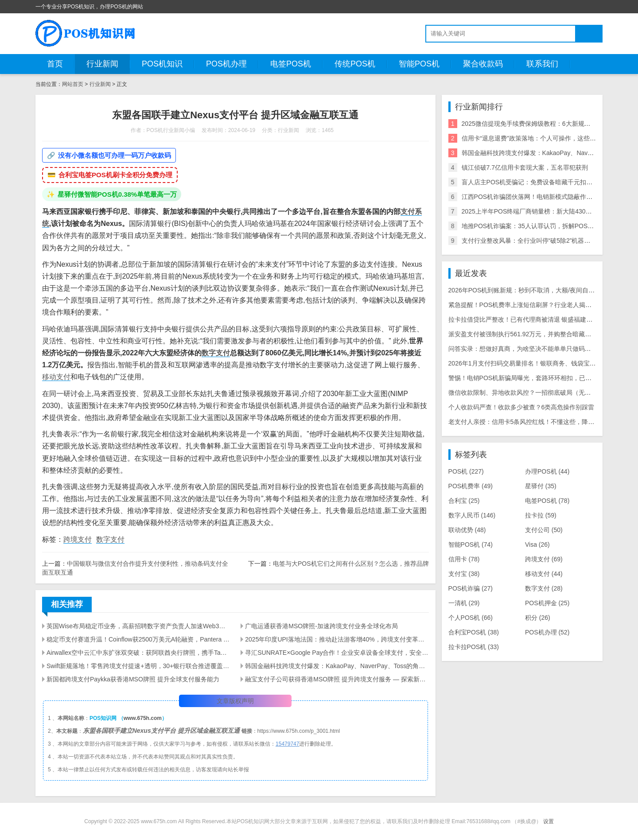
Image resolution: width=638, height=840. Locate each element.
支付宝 (464, 574)
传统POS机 (355, 64)
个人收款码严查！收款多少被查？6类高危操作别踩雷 (521, 407)
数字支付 (216, 353)
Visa (537, 544)
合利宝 (464, 501)
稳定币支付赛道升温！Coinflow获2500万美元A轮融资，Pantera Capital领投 (138, 639)
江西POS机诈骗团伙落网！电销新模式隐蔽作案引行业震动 (543, 197)
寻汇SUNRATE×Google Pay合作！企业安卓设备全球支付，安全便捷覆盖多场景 (337, 653)
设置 (549, 821)
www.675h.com (143, 718)
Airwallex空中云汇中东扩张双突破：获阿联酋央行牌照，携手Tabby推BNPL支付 (138, 653)
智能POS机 (419, 64)
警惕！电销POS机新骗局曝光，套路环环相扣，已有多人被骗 (533, 378)
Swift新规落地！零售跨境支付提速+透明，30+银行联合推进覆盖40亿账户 (138, 666)
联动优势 (467, 530)
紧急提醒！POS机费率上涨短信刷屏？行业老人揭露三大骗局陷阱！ (542, 305)
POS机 (466, 471)
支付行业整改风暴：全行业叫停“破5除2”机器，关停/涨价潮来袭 (549, 241)
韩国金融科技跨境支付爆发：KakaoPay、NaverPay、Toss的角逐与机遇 (337, 666)
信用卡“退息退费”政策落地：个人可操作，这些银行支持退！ (544, 138)
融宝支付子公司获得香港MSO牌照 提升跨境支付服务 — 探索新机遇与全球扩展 (337, 679)
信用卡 (464, 559)
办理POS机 (547, 471)
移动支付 (56, 377)
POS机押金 (547, 603)
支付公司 (544, 530)
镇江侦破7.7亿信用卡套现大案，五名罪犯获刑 (525, 167)
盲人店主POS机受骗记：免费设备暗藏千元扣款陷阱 (533, 182)
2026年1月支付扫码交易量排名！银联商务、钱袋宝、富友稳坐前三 (541, 363)
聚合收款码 (483, 64)
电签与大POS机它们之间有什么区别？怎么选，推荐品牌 (351, 564)
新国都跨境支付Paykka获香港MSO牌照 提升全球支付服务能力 (133, 679)
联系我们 (542, 64)
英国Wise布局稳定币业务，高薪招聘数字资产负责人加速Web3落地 (138, 626)
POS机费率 (471, 486)
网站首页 (73, 84)
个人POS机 (471, 618)
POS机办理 (226, 64)
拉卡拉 (541, 515)
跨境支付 (78, 539)
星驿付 (541, 486)
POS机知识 (162, 64)
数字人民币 (472, 515)
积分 (538, 618)
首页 (55, 64)
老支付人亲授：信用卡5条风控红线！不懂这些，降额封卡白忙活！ (540, 422)
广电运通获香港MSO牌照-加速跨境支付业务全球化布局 (321, 626)
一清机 (464, 603)
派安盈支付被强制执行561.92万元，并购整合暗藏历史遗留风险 (535, 334)
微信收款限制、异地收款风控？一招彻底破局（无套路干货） (532, 393)
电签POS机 (291, 64)
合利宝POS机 (474, 632)
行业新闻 (102, 64)
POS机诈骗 (471, 588)
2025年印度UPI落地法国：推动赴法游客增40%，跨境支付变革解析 (337, 639)
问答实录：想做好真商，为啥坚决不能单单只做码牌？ (523, 349)
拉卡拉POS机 (474, 647)
